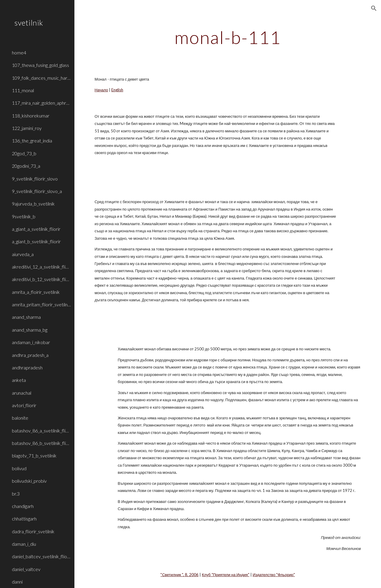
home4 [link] (19, 52)
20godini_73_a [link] (26, 166)
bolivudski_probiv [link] (29, 481)
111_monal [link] (23, 90)
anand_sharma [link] (26, 317)
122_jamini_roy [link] (27, 128)
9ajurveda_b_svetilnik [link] (33, 204)
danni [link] (17, 582)
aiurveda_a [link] (23, 254)
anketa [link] (19, 380)
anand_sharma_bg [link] (30, 330)
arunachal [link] (22, 393)
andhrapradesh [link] (27, 367)
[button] (374, 8)
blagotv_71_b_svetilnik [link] (34, 455)
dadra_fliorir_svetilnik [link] (33, 531)
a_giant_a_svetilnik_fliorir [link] (36, 229)
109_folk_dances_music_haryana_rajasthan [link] (41, 78)
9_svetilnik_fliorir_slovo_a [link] (37, 191)
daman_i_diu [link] (24, 544)
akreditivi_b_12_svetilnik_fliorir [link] (41, 279)
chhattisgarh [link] (24, 519)
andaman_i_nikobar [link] (31, 342)
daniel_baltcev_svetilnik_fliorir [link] (41, 556)
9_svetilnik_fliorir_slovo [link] (35, 179)
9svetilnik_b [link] (24, 216)
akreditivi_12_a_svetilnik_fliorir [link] (41, 267)
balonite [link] (20, 418)
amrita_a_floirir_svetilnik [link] (36, 292)
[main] (228, 37)
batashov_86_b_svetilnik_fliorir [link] (41, 443)
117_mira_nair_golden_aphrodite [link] (41, 103)
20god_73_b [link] (24, 153)
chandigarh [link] (23, 506)
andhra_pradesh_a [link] (30, 355)
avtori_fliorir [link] (24, 405)
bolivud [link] (19, 468)
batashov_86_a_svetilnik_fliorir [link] (41, 431)
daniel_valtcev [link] (26, 569)
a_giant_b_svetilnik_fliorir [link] (36, 241)
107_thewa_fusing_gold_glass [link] (40, 65)
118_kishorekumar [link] (31, 116)
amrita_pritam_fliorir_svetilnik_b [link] (41, 304)
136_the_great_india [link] (32, 141)
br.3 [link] (16, 494)
